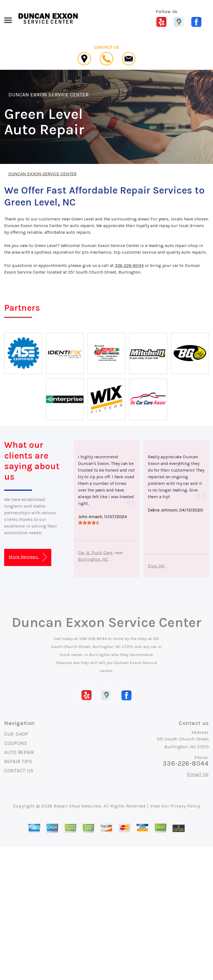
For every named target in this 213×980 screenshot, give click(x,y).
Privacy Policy (185, 806)
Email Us (198, 774)
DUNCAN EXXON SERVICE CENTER (49, 95)
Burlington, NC (93, 559)
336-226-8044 (129, 265)
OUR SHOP (16, 734)
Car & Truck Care (95, 553)
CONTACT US (19, 771)
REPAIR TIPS (18, 762)
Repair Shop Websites (77, 806)
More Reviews (28, 557)
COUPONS (16, 743)
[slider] (89, 523)
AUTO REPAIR (19, 752)
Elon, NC (156, 566)
